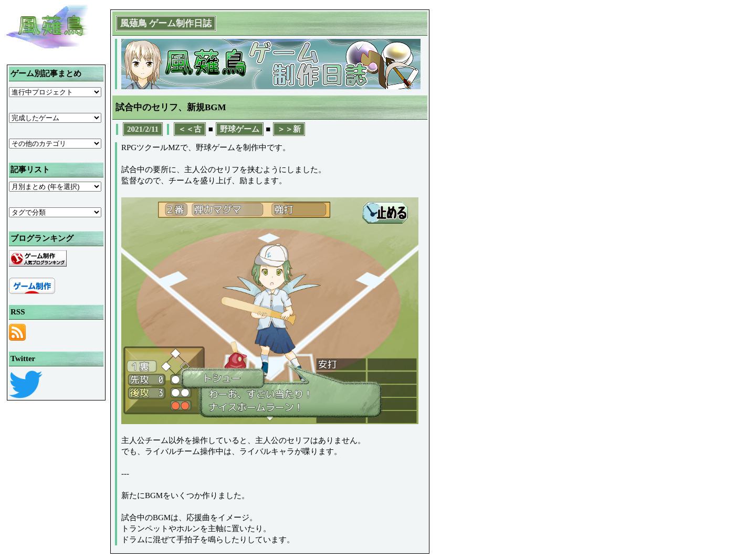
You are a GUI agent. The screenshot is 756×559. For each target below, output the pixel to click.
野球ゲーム (240, 129)
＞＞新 (289, 129)
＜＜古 (190, 129)
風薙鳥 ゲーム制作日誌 (166, 23)
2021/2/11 (143, 129)
